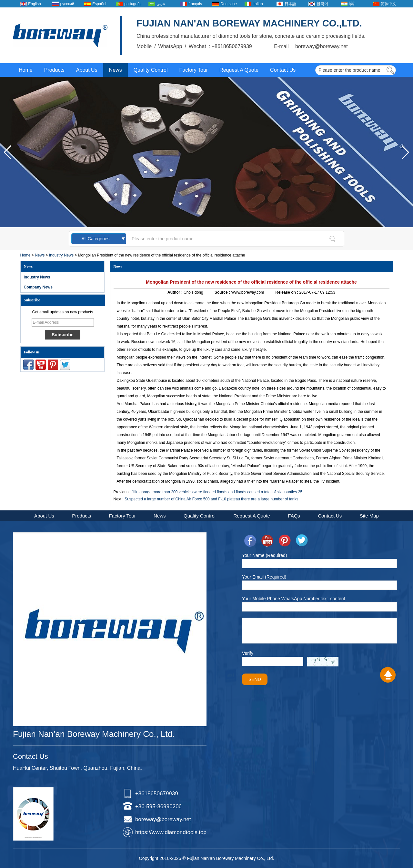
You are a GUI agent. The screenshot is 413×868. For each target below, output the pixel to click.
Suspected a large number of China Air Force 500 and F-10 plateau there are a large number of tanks (211, 499)
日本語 (290, 4)
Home (26, 70)
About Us (87, 70)
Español (99, 4)
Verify (248, 653)
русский (67, 4)
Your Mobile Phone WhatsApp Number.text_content (293, 599)
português (133, 4)
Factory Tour (193, 70)
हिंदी (352, 4)
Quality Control (151, 70)
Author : (176, 292)
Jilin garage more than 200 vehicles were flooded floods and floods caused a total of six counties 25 (217, 492)
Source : (223, 292)
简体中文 (388, 4)
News (116, 70)
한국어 (322, 4)
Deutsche (229, 4)
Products (54, 70)
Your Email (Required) (264, 577)
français (195, 4)
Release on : (287, 292)
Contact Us (283, 70)
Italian (258, 4)
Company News (38, 287)
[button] (405, 152)
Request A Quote (239, 70)
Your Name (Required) (265, 555)
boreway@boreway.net (163, 819)
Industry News (61, 255)
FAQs (294, 516)
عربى (161, 4)
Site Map (369, 516)
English (34, 4)
